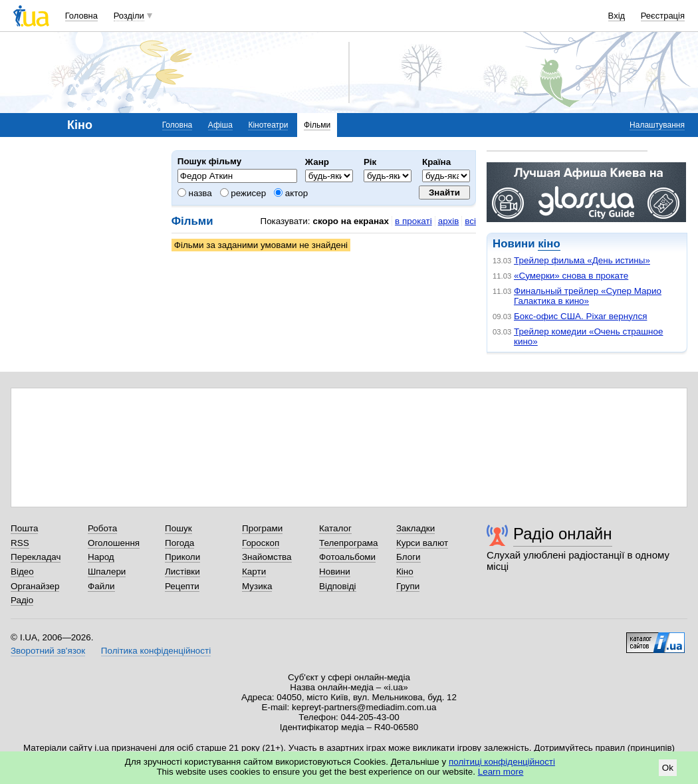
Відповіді (338, 586)
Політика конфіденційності (156, 651)
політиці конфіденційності (502, 762)
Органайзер (35, 586)
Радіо (22, 600)
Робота (102, 528)
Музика (257, 586)
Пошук (178, 528)
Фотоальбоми (347, 557)
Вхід (617, 16)
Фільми (317, 125)
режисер (243, 193)
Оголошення (114, 543)
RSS (20, 543)
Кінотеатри (268, 125)
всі (470, 221)
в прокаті (413, 221)
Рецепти (182, 586)
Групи (408, 586)
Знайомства (267, 557)
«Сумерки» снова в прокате (571, 276)
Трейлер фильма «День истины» (582, 260)
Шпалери (107, 572)
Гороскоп (261, 543)
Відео (22, 572)
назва (195, 193)
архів (449, 221)
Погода (179, 543)
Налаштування (657, 125)
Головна (81, 16)
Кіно (405, 572)
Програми (262, 528)
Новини (335, 572)
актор (291, 193)
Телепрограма (349, 543)
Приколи (182, 557)
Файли (101, 586)
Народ (101, 557)
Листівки (182, 572)
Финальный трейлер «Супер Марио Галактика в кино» (588, 296)
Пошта (24, 528)
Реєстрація (663, 16)
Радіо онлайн (563, 534)
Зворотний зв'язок (48, 651)
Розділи (129, 16)
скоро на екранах (351, 221)
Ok (668, 768)
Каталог (335, 528)
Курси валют (422, 543)
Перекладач (36, 557)
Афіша (220, 125)
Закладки (415, 528)
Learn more (501, 772)
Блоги (408, 557)
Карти (254, 572)
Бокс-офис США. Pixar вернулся (580, 316)
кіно (549, 244)
